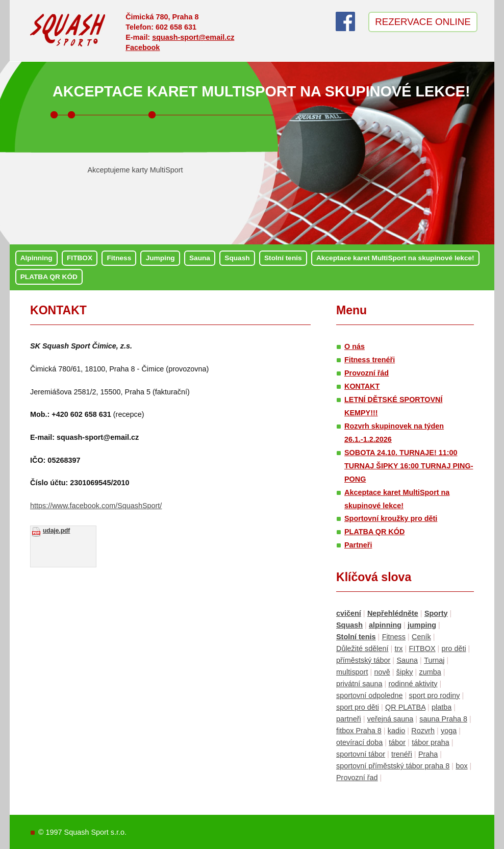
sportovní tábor (361, 754)
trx (398, 648)
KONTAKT (58, 310)
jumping (422, 625)
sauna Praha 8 (443, 719)
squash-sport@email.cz (193, 37)
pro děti (454, 648)
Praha (428, 754)
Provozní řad (357, 778)
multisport (352, 672)
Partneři (358, 545)
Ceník (421, 637)
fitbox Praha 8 (359, 731)
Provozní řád (367, 373)
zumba (430, 672)
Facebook (143, 47)
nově (382, 672)
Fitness (119, 258)
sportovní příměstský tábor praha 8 (393, 766)
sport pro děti (358, 707)
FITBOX (80, 258)
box (461, 766)
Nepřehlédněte (393, 613)
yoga (449, 731)
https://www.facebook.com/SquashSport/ (96, 506)
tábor (397, 742)
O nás (355, 346)
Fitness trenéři (370, 360)
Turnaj (434, 660)
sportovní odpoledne (369, 695)
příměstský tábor (363, 660)
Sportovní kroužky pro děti (391, 518)
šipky (405, 672)
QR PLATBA (405, 707)
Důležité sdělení (362, 648)
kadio (396, 731)
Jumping (160, 258)
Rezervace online (423, 22)
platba (442, 707)
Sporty (436, 613)
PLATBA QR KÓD (49, 277)
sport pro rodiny (434, 695)
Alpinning (36, 258)
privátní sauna (359, 684)
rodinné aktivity (413, 684)
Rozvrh (423, 731)
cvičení (349, 613)
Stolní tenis (283, 258)
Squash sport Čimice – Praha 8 (68, 32)
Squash (237, 258)
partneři (349, 719)
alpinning (385, 625)
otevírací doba (359, 742)
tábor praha (431, 742)
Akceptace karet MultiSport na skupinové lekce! (261, 91)
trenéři (402, 754)
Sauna (200, 258)
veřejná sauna (390, 719)
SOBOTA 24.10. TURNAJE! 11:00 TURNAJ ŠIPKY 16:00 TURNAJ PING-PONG (409, 466)
